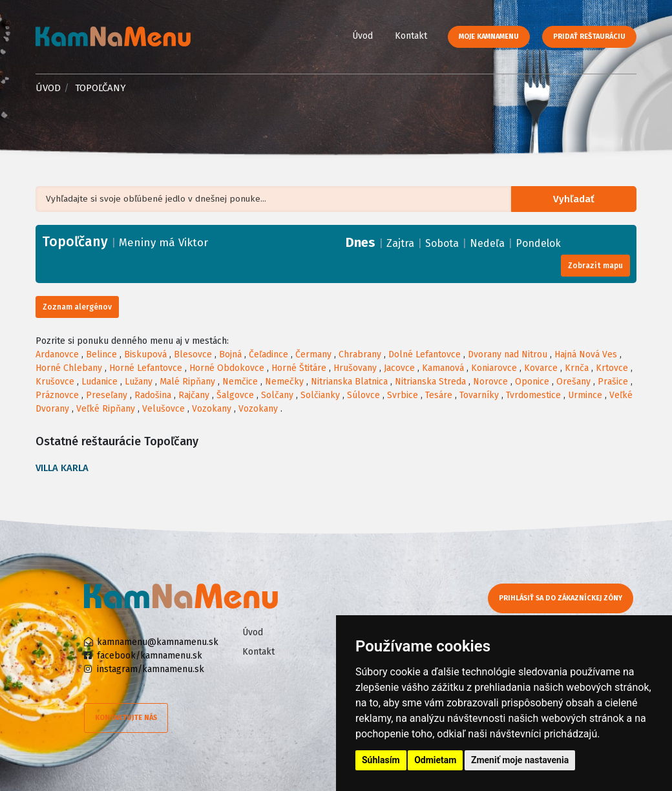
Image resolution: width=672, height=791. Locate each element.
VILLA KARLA (62, 468)
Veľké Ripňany (106, 409)
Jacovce (399, 368)
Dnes (361, 242)
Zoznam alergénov (77, 307)
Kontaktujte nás (126, 718)
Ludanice (100, 382)
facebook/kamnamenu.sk (150, 656)
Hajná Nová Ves (586, 354)
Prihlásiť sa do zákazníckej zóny (564, 598)
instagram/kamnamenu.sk (151, 669)
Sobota (442, 243)
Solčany (277, 395)
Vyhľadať (577, 199)
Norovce (490, 382)
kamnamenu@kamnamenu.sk (158, 642)
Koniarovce (494, 368)
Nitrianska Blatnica (349, 382)
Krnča (577, 368)
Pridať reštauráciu (589, 37)
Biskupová (145, 354)
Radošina (153, 395)
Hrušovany (355, 368)
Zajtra (400, 243)
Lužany (139, 382)
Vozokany (212, 409)
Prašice (613, 382)
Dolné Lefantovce (425, 354)
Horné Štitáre (299, 368)
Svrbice (403, 395)
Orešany (573, 382)
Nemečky (284, 382)
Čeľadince (268, 354)
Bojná (230, 354)
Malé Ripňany (187, 382)
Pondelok (538, 243)
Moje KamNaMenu (489, 37)
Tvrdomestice (533, 395)
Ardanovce (57, 354)
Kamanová (443, 368)
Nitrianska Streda (430, 382)
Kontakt (411, 36)
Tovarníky (479, 395)
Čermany (313, 354)
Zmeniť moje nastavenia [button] (520, 760)
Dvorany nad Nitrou (508, 354)
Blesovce (193, 354)
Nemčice (240, 382)
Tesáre (439, 395)
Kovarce (541, 368)
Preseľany (107, 395)
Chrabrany (360, 354)
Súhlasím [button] (381, 760)
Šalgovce (235, 395)
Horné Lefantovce (146, 368)
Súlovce (363, 395)
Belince (101, 354)
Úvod (362, 36)
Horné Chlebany (69, 368)
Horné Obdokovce (227, 368)
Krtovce (612, 368)
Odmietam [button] (435, 760)
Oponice (532, 382)
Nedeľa (487, 243)
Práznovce (57, 395)
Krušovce (55, 382)
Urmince (585, 395)
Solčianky (320, 395)
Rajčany (194, 395)
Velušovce (163, 409)
